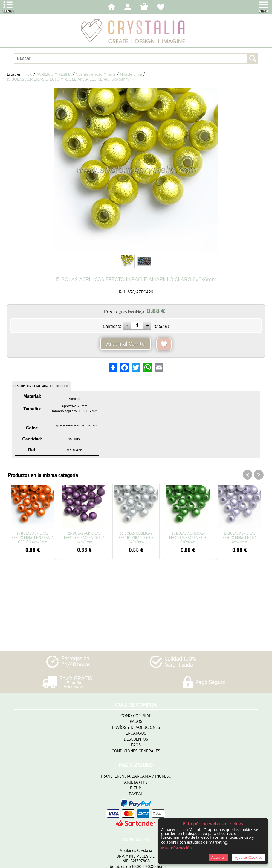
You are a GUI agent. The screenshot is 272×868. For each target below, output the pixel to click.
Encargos (136, 733)
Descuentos (136, 739)
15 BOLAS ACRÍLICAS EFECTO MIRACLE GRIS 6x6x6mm (136, 537)
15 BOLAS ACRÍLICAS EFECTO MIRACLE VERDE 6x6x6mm (188, 537)
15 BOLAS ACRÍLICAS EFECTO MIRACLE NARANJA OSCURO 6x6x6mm (33, 537)
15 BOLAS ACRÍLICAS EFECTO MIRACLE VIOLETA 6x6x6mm (84, 537)
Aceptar (218, 857)
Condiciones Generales (136, 751)
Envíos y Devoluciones (136, 728)
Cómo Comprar (136, 716)
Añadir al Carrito (125, 344)
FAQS (136, 745)
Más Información (176, 848)
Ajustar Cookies (249, 857)
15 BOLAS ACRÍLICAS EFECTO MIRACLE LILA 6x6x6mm (240, 537)
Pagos (136, 722)
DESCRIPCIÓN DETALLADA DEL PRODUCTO (41, 386)
